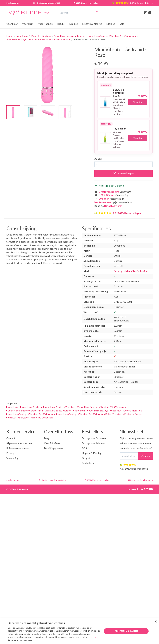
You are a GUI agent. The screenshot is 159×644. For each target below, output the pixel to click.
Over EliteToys (52, 443)
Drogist (73, 24)
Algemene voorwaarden (19, 443)
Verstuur (146, 456)
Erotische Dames (133, 414)
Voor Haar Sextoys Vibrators (59, 407)
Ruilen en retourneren (18, 448)
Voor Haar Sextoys (31, 407)
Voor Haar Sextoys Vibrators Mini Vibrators (101, 407)
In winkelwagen (124, 173)
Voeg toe (138, 102)
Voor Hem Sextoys (41, 36)
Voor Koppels (45, 24)
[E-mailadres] (129, 456)
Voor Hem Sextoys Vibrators (70, 36)
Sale (122, 24)
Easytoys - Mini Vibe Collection (131, 271)
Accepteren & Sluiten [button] (126, 631)
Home (10, 36)
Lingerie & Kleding (92, 24)
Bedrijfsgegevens (53, 448)
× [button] (155, 622)
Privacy (10, 453)
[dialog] (79, 631)
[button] (54, 640)
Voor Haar (12, 24)
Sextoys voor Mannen (93, 443)
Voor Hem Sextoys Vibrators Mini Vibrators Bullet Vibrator (38, 39)
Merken (111, 24)
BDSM (61, 24)
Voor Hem (28, 24)
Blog (47, 438)
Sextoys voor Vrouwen (94, 438)
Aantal (98, 159)
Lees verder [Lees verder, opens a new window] (93, 637)
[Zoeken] (97, 13)
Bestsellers (88, 463)
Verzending (12, 458)
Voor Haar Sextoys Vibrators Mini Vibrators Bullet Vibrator (39, 410)
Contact (11, 438)
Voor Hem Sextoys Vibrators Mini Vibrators (112, 36)
